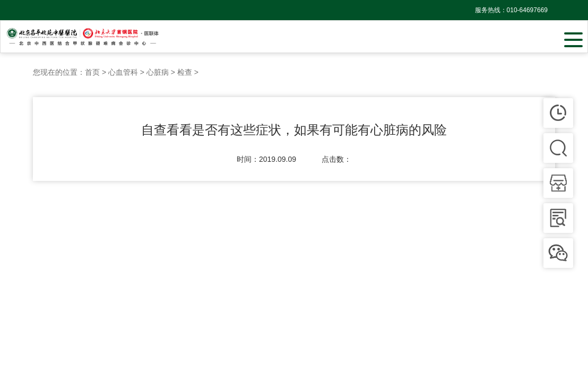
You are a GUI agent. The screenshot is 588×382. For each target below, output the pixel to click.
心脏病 (158, 72)
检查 (185, 72)
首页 (92, 72)
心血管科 (123, 72)
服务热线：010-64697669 (511, 10)
